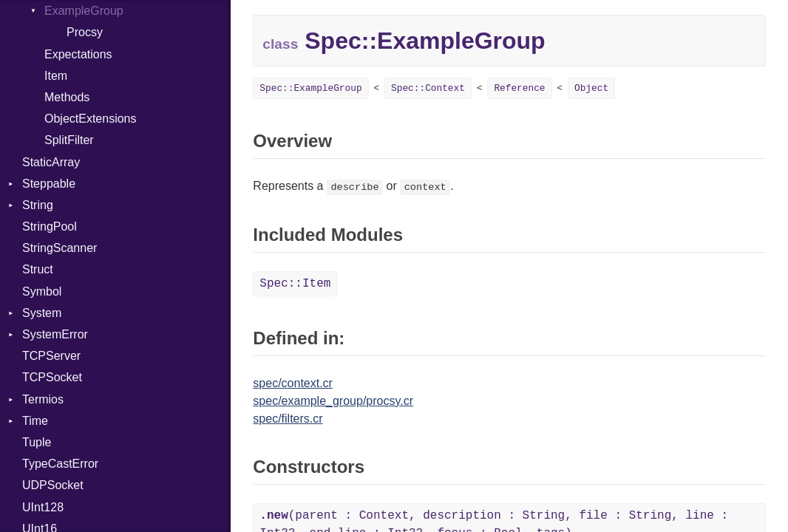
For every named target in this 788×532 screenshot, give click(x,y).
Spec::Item (295, 284)
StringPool (50, 226)
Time (35, 421)
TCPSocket (52, 377)
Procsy (85, 32)
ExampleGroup (84, 11)
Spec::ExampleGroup (310, 88)
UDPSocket (53, 485)
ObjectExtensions (91, 119)
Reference (519, 88)
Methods (67, 97)
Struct (38, 269)
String (38, 205)
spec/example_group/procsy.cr (333, 401)
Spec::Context (428, 88)
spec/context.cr (293, 383)
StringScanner (60, 248)
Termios (43, 399)
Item (56, 76)
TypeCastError (60, 464)
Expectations (78, 54)
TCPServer (51, 356)
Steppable (49, 184)
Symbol (42, 291)
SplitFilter (69, 140)
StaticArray (51, 162)
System (42, 313)
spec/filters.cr (288, 419)
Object (591, 88)
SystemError (55, 334)
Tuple (37, 442)
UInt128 (43, 507)
